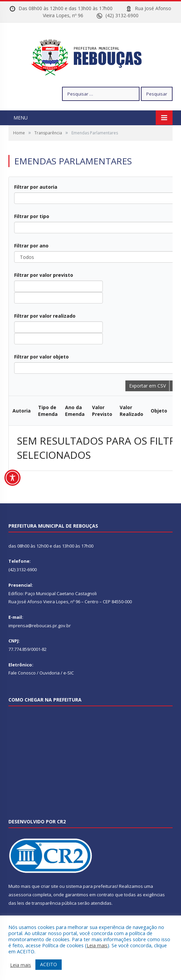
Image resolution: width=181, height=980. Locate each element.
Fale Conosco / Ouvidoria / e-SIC (41, 673)
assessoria (20, 895)
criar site (50, 886)
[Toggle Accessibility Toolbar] (12, 478)
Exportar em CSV (147, 386)
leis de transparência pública (47, 903)
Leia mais (97, 945)
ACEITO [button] (49, 964)
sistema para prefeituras (91, 886)
